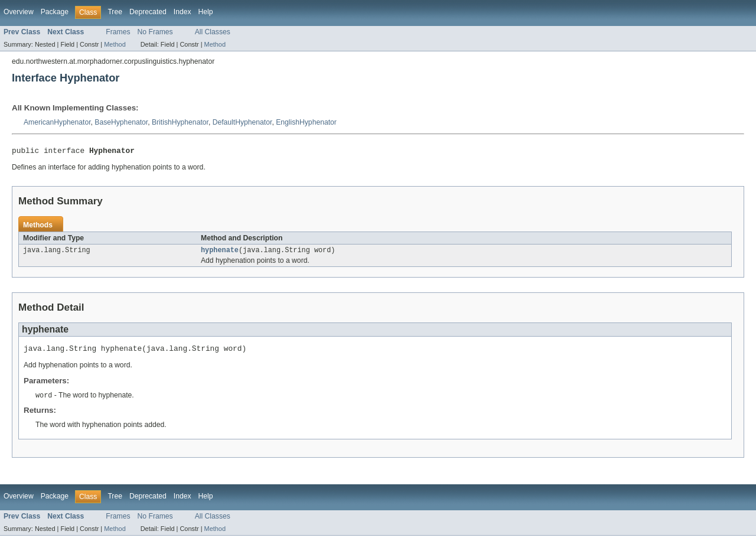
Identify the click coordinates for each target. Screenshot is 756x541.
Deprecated (148, 12)
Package (55, 12)
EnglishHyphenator (306, 122)
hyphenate (220, 253)
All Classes (213, 32)
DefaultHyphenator (242, 122)
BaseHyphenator (121, 122)
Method (115, 44)
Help (206, 12)
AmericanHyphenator (57, 122)
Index (183, 12)
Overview (19, 12)
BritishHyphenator (180, 122)
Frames (118, 32)
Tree (115, 12)
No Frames (155, 32)
